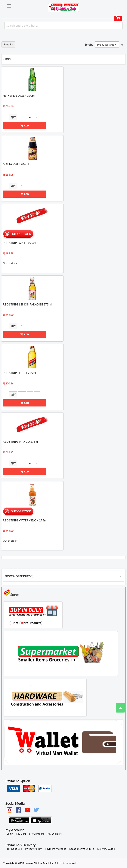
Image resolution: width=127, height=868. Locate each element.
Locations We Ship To (82, 849)
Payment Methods (56, 849)
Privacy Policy (33, 849)
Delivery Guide (106, 849)
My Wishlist (54, 834)
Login (10, 834)
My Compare (37, 834)
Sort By (89, 45)
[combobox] (63, 25)
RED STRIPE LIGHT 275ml (19, 373)
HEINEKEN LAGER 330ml (19, 96)
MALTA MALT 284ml (16, 164)
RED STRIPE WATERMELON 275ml (25, 520)
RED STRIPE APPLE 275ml (19, 243)
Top (119, 706)
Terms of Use (14, 849)
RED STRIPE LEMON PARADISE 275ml (27, 304)
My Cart (21, 834)
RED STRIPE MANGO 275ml (21, 442)
